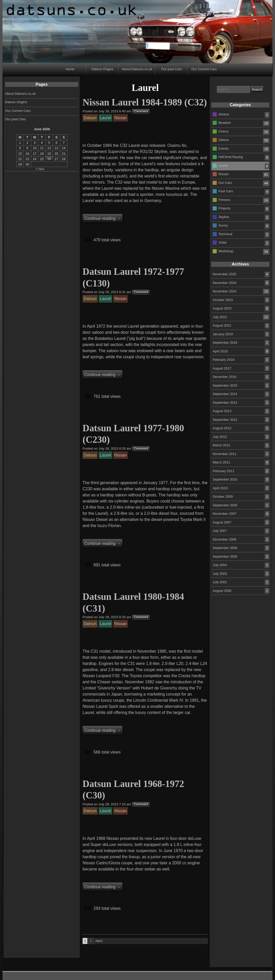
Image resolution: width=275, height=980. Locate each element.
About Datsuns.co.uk (137, 69)
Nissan (224, 174)
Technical (225, 234)
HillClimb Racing (231, 157)
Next (99, 941)
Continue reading (102, 218)
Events (224, 148)
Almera (224, 114)
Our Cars (225, 182)
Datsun (224, 140)
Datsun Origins (102, 69)
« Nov (40, 169)
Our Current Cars (204, 69)
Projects (225, 208)
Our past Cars (172, 69)
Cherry (224, 131)
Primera (224, 200)
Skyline (224, 217)
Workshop (226, 251)
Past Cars (226, 191)
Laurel (223, 165)
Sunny (223, 225)
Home (70, 69)
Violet (223, 242)
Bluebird (225, 123)
